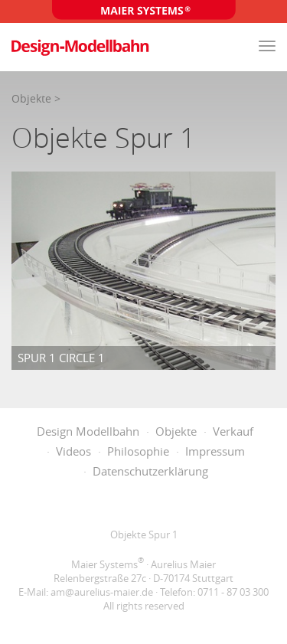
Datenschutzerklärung (150, 471)
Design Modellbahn (88, 431)
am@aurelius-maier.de (102, 592)
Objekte (31, 98)
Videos (73, 451)
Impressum (215, 451)
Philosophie (138, 451)
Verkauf (233, 431)
